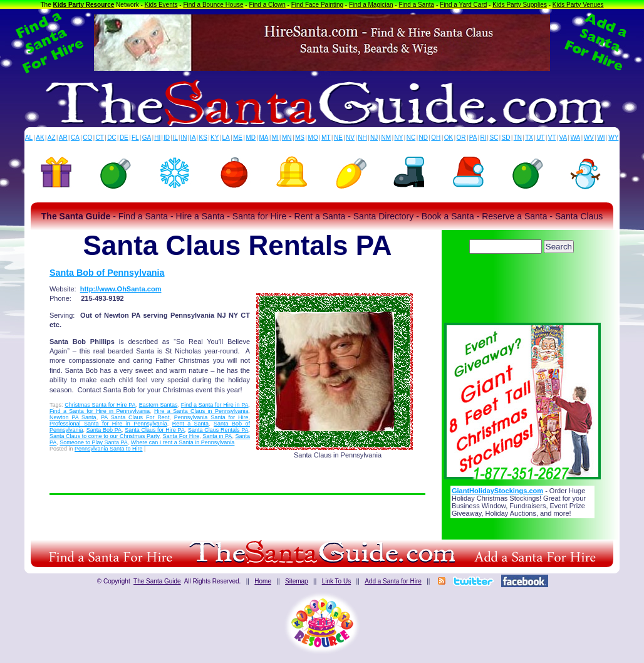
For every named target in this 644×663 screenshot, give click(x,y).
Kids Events (161, 5)
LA (226, 138)
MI (275, 138)
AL (29, 138)
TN (518, 138)
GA (147, 138)
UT (540, 138)
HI (157, 138)
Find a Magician (371, 5)
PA (473, 138)
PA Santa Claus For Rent (135, 417)
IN (184, 138)
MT (326, 138)
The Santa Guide (157, 581)
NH (362, 138)
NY (398, 138)
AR (63, 138)
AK (40, 138)
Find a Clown (267, 5)
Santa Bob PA (104, 430)
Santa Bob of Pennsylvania (107, 273)
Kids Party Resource (84, 5)
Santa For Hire (181, 436)
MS (300, 138)
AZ (52, 138)
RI (483, 138)
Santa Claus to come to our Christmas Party (104, 436)
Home (263, 581)
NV (350, 138)
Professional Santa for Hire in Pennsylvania (108, 424)
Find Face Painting (317, 5)
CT (100, 138)
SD (506, 138)
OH (436, 138)
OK (449, 138)
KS (203, 138)
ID (167, 138)
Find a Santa (416, 5)
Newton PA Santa (73, 417)
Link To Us (337, 581)
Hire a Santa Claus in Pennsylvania (201, 411)
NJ (374, 138)
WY (613, 138)
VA (563, 138)
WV (589, 138)
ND (423, 138)
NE (338, 138)
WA (576, 138)
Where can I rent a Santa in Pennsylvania (183, 442)
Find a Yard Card (463, 5)
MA (264, 138)
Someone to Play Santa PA (93, 442)
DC (112, 138)
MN (287, 138)
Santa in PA (217, 436)
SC (494, 138)
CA (75, 138)
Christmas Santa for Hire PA (100, 405)
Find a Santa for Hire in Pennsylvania (100, 411)
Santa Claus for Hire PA (155, 430)
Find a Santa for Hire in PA (215, 405)
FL (135, 138)
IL (175, 138)
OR (461, 138)
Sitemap (297, 581)
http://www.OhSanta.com (121, 289)
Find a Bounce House (213, 5)
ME (238, 138)
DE (124, 138)
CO (87, 138)
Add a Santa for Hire (393, 581)
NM (387, 138)
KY (215, 138)
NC (411, 138)
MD (251, 138)
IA (193, 138)
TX (529, 138)
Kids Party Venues (578, 5)
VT (552, 138)
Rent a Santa (190, 424)
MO (313, 138)
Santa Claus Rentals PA (218, 430)
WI (601, 138)
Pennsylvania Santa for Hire (211, 417)
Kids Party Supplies (520, 5)
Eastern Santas (158, 405)
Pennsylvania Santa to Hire (109, 449)
